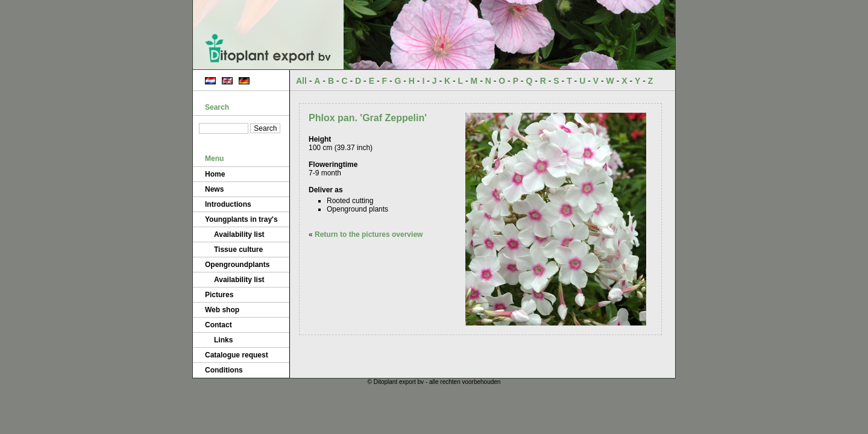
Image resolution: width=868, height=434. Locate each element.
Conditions (224, 370)
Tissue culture (238, 250)
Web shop (222, 310)
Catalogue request (237, 355)
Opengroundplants (237, 265)
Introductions (228, 204)
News (214, 189)
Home (215, 174)
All (301, 81)
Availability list (239, 234)
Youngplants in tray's (241, 219)
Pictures (219, 295)
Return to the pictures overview (369, 234)
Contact (219, 325)
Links (223, 340)
